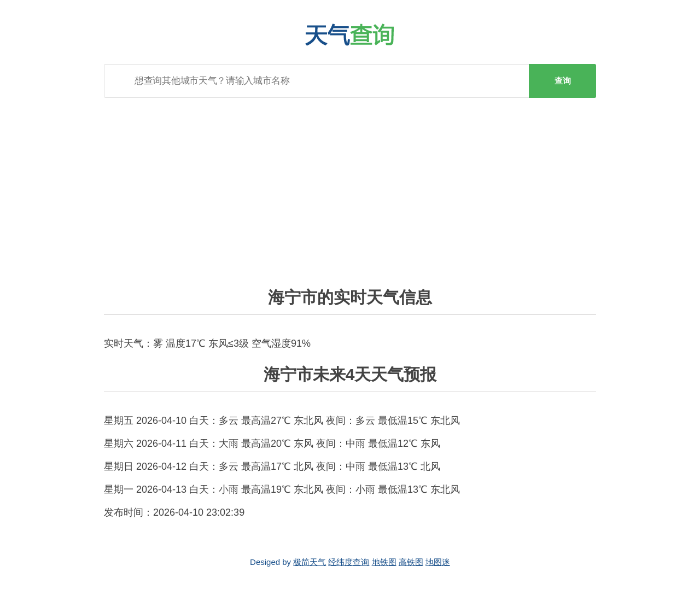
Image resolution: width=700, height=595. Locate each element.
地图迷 (438, 562)
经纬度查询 (349, 562)
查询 (563, 81)
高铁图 (411, 562)
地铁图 (384, 562)
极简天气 (310, 562)
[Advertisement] (350, 185)
